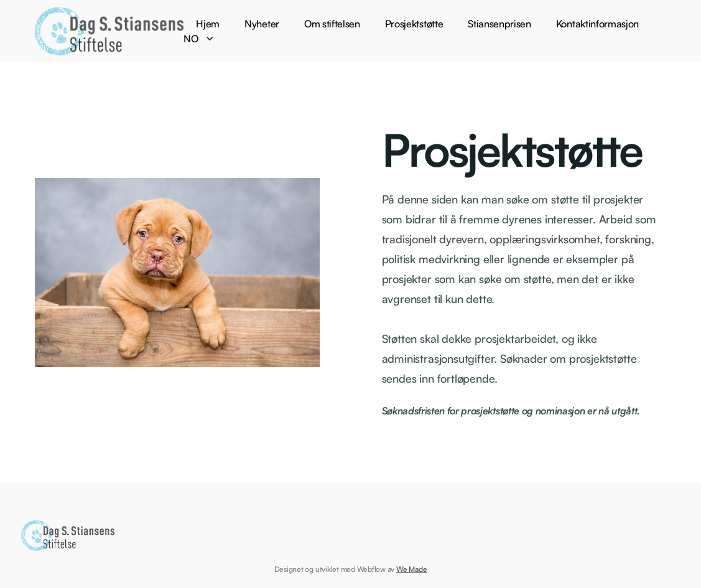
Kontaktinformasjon (597, 24)
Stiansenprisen (499, 24)
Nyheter (262, 24)
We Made (411, 569)
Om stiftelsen (332, 24)
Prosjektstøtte (414, 24)
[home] (109, 31)
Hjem (208, 24)
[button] (205, 39)
